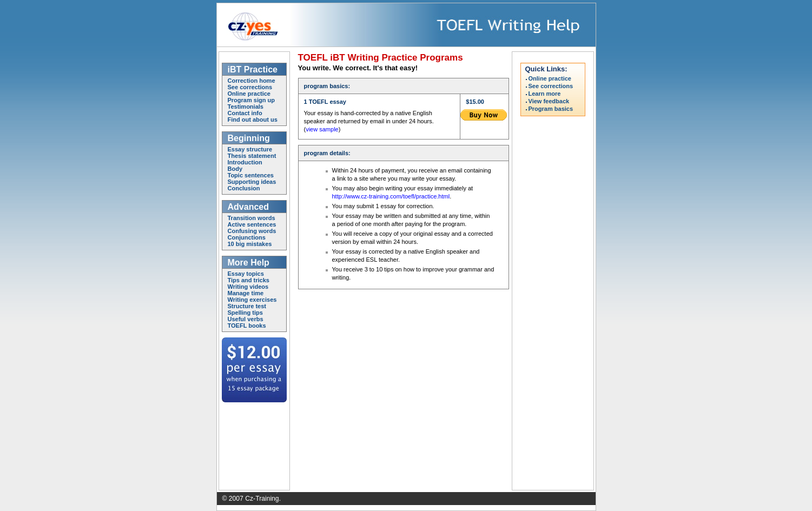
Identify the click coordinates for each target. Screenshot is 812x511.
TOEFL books (247, 326)
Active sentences (252, 224)
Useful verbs (246, 319)
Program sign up (251, 100)
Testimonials (246, 107)
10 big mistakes (250, 244)
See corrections (250, 87)
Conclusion (244, 188)
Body (235, 169)
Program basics (551, 109)
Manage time (246, 293)
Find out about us (253, 120)
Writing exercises (252, 300)
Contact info (245, 113)
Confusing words (252, 231)
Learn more (545, 94)
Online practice (249, 94)
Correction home (252, 81)
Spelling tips (245, 313)
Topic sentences (251, 175)
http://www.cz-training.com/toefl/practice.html (391, 196)
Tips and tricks (249, 280)
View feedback (549, 101)
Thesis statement (252, 156)
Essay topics (246, 274)
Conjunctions (247, 237)
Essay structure (250, 149)
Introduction (245, 162)
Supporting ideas (252, 182)
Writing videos (248, 287)
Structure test (247, 306)
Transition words (252, 218)
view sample (322, 129)
